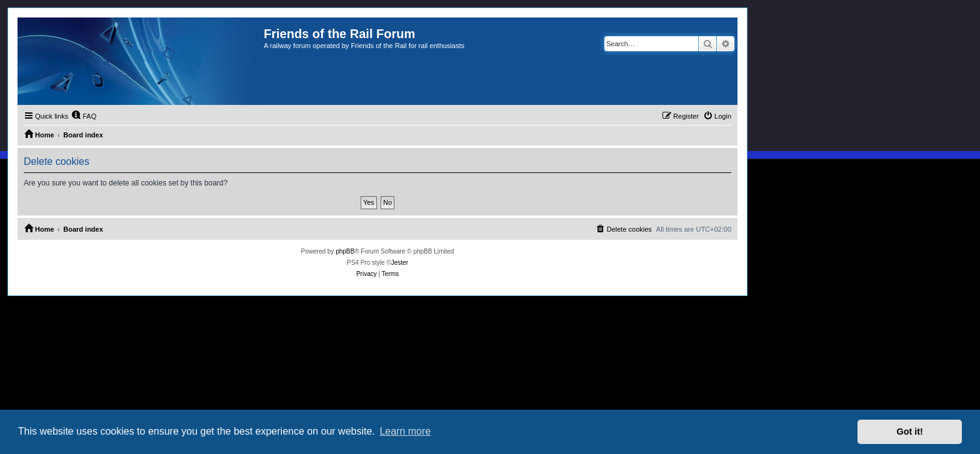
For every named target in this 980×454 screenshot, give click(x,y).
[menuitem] (84, 116)
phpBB (345, 251)
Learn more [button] (405, 431)
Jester (400, 263)
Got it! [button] (910, 432)
